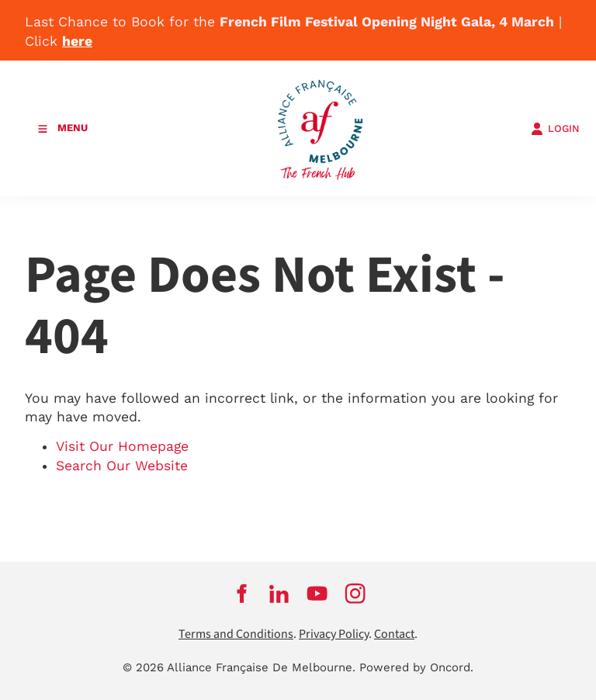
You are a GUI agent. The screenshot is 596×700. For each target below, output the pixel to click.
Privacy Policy (334, 634)
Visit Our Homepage (122, 446)
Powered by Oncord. (416, 667)
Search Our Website (122, 466)
